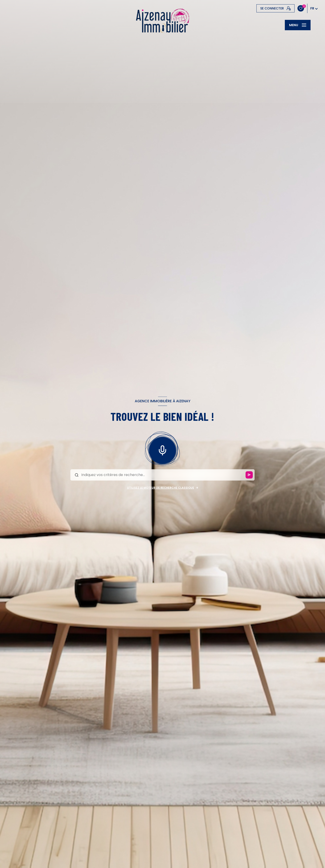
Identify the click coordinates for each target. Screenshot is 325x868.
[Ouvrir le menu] (298, 25)
